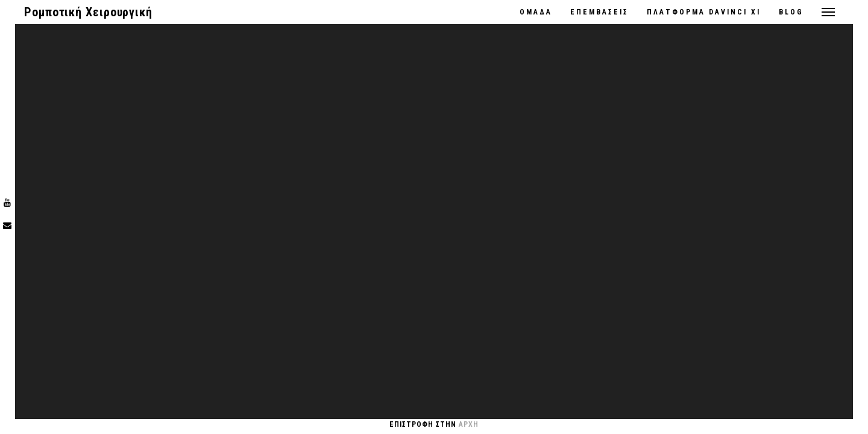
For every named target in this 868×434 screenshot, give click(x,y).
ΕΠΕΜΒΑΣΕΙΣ (599, 12)
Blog (791, 12)
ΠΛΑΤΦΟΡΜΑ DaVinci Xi (704, 12)
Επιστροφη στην (434, 424)
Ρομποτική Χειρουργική (88, 12)
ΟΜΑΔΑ (536, 12)
